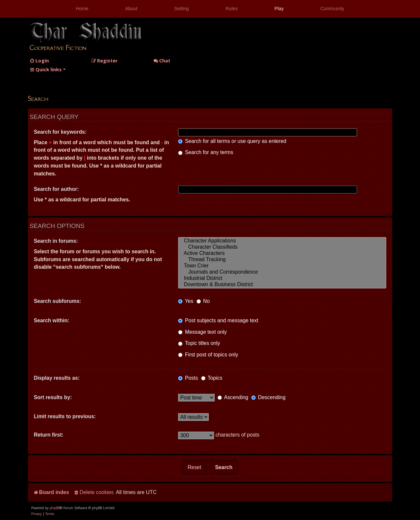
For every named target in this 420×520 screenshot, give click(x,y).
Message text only (202, 332)
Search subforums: (57, 301)
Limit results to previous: (65, 416)
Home (82, 9)
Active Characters (282, 253)
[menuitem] (39, 61)
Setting (182, 9)
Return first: (49, 435)
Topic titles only (199, 343)
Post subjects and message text (218, 320)
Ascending (233, 397)
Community (332, 9)
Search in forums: (56, 241)
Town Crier (282, 266)
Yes (186, 301)
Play (279, 9)
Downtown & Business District (282, 285)
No (203, 301)
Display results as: (57, 378)
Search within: (52, 320)
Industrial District (282, 278)
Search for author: (56, 189)
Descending (268, 397)
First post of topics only (208, 355)
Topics (212, 378)
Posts (188, 378)
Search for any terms (206, 152)
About (131, 9)
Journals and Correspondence (282, 272)
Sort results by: (53, 397)
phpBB (55, 508)
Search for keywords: (60, 132)
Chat (162, 61)
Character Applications (282, 241)
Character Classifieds (282, 247)
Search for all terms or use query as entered (232, 141)
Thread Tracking (282, 260)
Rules (232, 9)
